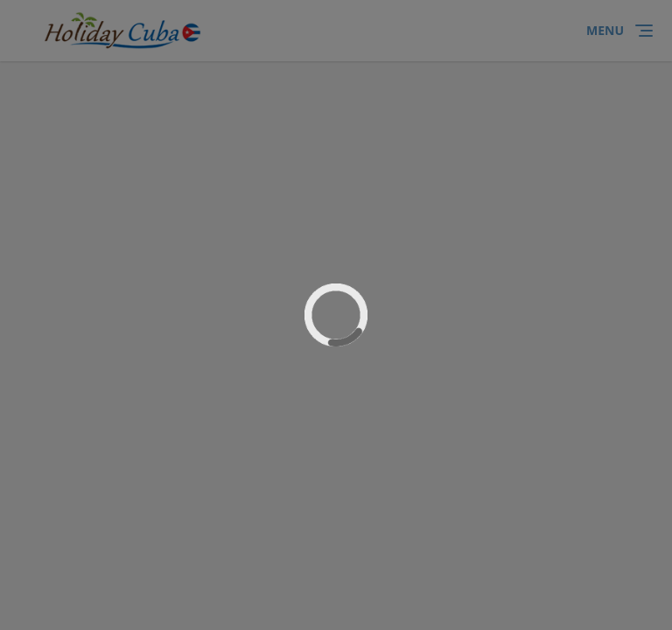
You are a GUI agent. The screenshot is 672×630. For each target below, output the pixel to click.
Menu (605, 30)
